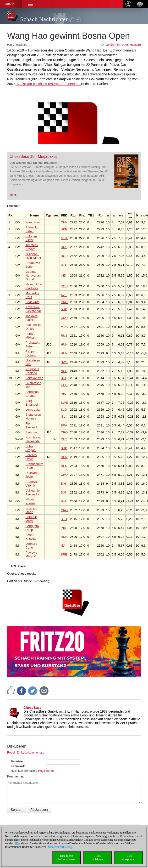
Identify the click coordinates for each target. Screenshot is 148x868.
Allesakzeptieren (129, 858)
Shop (9, 4)
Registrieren (46, 771)
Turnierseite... (71, 84)
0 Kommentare (131, 45)
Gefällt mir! (113, 45)
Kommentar (15, 777)
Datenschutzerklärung (59, 847)
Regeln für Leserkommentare (26, 753)
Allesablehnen (97, 858)
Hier (17, 843)
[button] (31, 4)
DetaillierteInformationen (67, 858)
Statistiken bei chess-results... (38, 84)
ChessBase (33, 708)
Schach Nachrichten (45, 19)
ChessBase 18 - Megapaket (33, 156)
